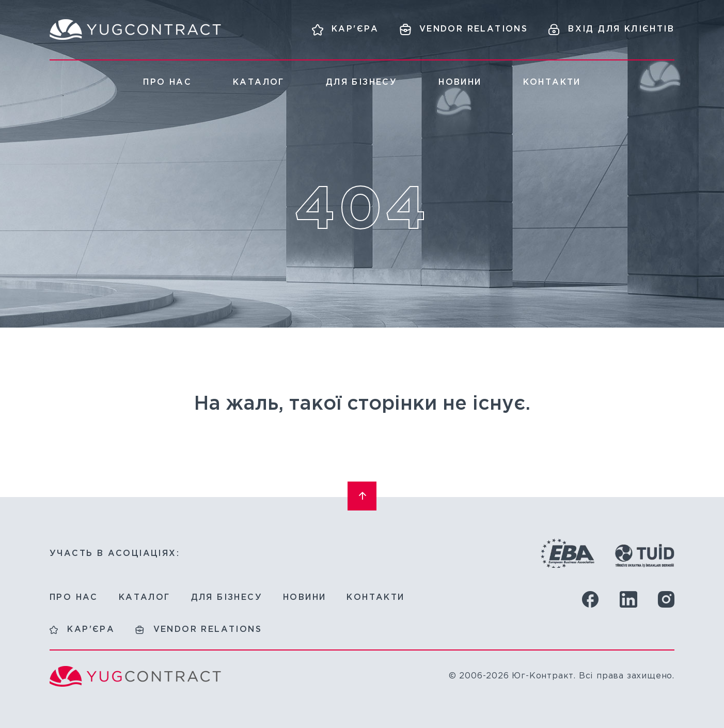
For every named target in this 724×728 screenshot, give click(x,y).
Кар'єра (91, 630)
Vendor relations (208, 630)
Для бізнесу (361, 82)
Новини (460, 82)
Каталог (259, 82)
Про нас (167, 82)
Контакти (552, 82)
